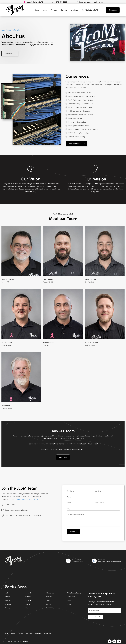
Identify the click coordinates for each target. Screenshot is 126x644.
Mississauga (50, 593)
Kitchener (28, 608)
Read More (8, 54)
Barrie (7, 593)
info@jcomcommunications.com (91, 2)
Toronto (69, 600)
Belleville (7, 597)
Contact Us (47, 633)
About (45, 10)
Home (37, 10)
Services (64, 10)
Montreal (49, 597)
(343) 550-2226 (61, 2)
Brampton (8, 600)
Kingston (28, 604)
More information (75, 144)
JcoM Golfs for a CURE (35, 2)
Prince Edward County (74, 593)
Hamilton (28, 600)
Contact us (113, 10)
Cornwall (28, 593)
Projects (54, 10)
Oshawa (49, 600)
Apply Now (63, 457)
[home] (15, 10)
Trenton (69, 604)
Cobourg (7, 608)
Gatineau (28, 597)
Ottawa (49, 604)
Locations (74, 10)
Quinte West (71, 597)
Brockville (8, 604)
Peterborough (51, 608)
